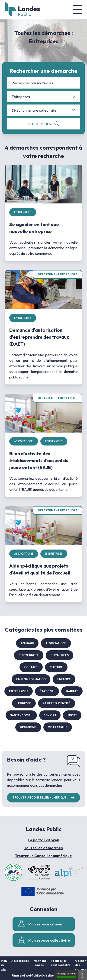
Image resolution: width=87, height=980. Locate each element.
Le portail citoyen (43, 840)
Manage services (66, 975)
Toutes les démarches (43, 848)
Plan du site (4, 965)
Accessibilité (20, 961)
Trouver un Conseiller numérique (43, 856)
